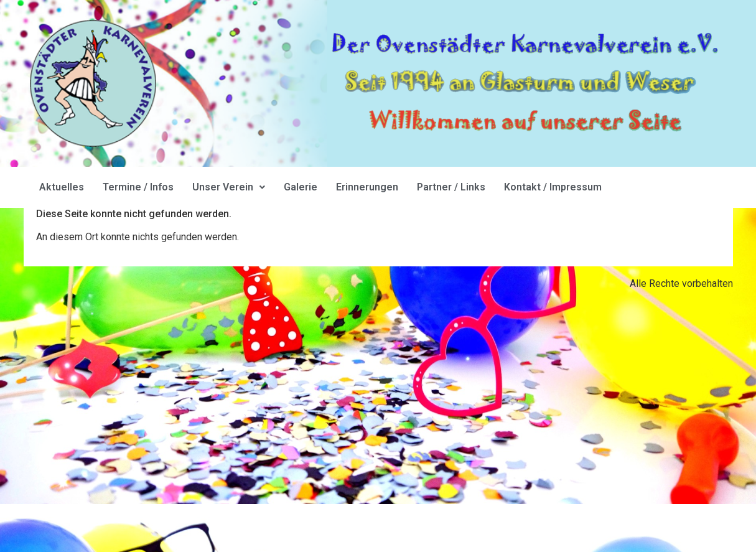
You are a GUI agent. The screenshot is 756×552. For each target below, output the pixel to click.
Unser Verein (229, 187)
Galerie (301, 187)
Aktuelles (62, 187)
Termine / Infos (138, 187)
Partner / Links (451, 187)
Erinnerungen (367, 187)
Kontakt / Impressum (553, 187)
